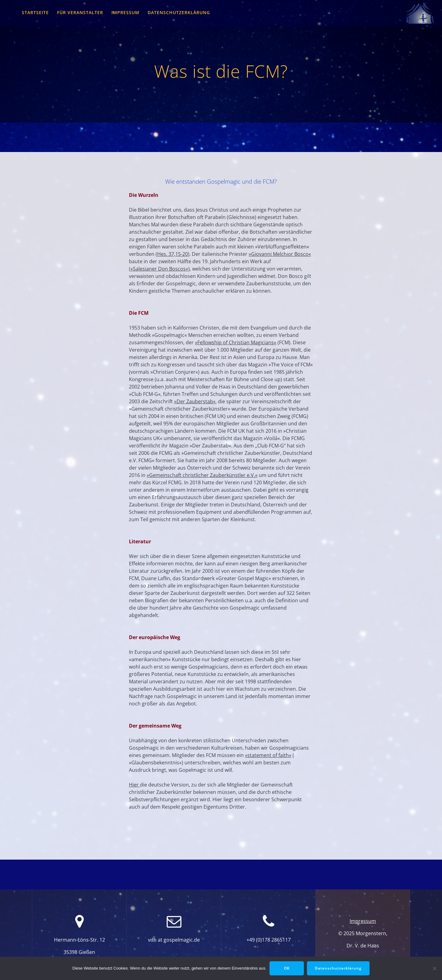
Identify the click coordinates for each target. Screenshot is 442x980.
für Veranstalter (80, 12)
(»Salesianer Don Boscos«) (159, 269)
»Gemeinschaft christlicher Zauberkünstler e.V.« (202, 475)
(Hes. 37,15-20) (173, 254)
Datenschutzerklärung (179, 12)
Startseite (35, 12)
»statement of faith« (268, 755)
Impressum (125, 12)
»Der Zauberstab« (195, 401)
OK (287, 968)
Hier (134, 785)
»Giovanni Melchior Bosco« (280, 254)
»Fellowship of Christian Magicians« (236, 342)
